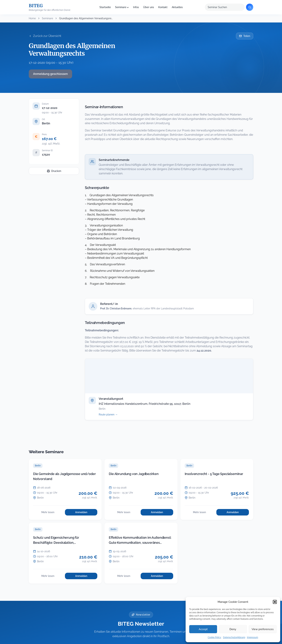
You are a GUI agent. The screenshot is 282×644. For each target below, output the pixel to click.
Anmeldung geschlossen (50, 74)
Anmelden (86, 513)
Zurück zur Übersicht (45, 36)
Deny (233, 629)
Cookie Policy (214, 637)
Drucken (54, 171)
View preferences (263, 629)
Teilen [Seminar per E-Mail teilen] (245, 36)
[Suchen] (250, 7)
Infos (136, 7)
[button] (275, 602)
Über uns (149, 7)
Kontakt (163, 7)
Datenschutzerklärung (234, 637)
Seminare (121, 7)
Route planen (112, 415)
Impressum (253, 637)
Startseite (105, 7)
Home (32, 18)
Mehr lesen (52, 513)
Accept (203, 629)
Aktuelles (177, 7)
